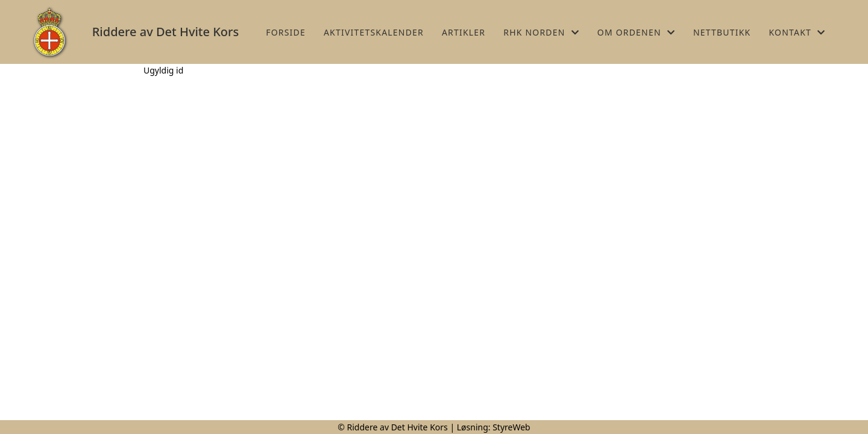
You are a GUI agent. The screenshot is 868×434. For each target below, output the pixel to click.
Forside (286, 32)
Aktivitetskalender (374, 32)
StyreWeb (511, 427)
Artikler (464, 32)
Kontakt (797, 32)
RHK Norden (541, 32)
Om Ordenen (636, 32)
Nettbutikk (722, 32)
